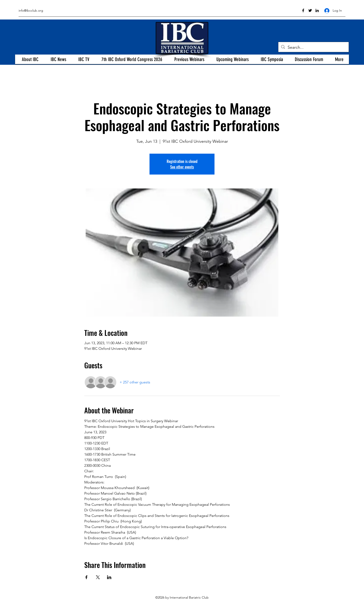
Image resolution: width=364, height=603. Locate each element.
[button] (30, 59)
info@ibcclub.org (31, 10)
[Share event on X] (98, 577)
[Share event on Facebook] (86, 577)
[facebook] (303, 10)
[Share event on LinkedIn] (109, 577)
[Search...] (313, 48)
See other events (182, 167)
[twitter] (310, 10)
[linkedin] (317, 10)
